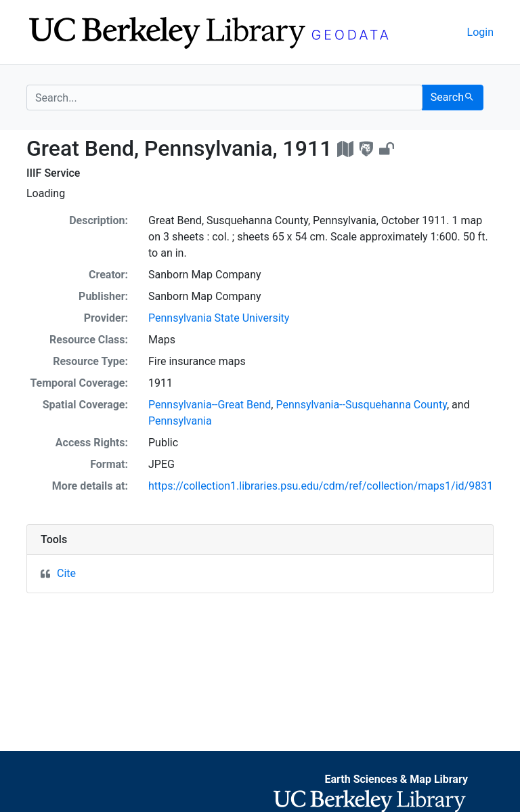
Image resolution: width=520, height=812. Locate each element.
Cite (66, 573)
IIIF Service (53, 173)
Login (480, 32)
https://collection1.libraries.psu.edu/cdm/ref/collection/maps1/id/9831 (321, 486)
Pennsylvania (180, 421)
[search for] (224, 98)
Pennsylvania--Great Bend (210, 405)
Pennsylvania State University (219, 318)
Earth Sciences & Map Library (396, 779)
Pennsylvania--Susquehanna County (361, 405)
